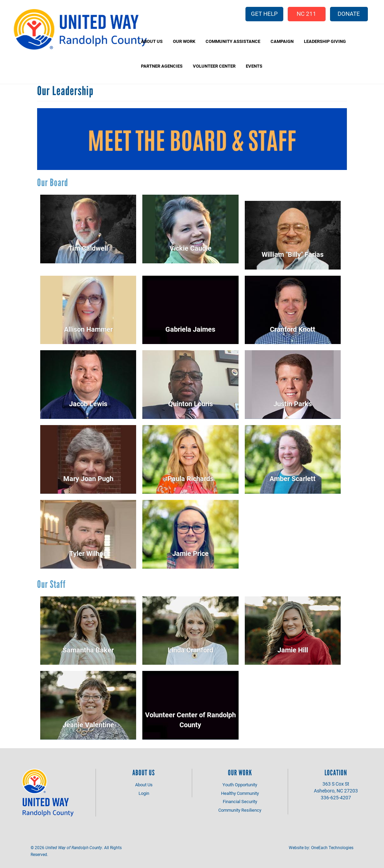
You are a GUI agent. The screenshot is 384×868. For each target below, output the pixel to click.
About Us (152, 41)
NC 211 (306, 14)
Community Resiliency (240, 810)
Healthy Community (240, 793)
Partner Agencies (162, 66)
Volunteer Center (214, 66)
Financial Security (240, 801)
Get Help (264, 14)
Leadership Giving (325, 41)
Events (254, 66)
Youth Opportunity (240, 785)
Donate (349, 14)
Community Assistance (233, 41)
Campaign (282, 41)
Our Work (184, 41)
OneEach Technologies (332, 847)
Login (144, 793)
